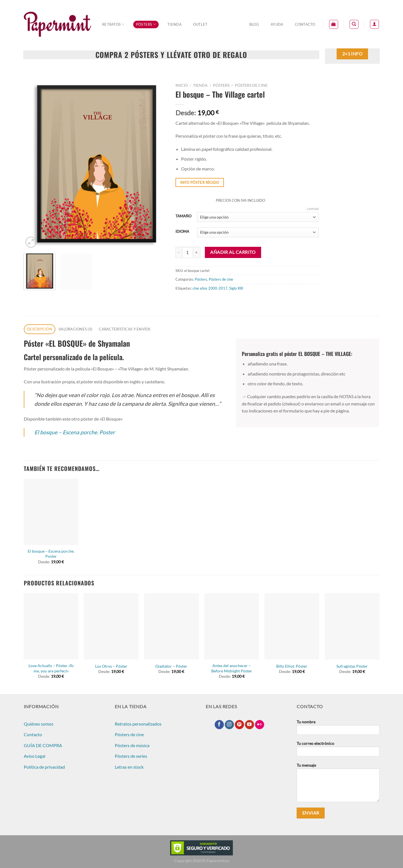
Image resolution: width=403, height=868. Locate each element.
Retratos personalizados (138, 724)
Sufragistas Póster (352, 666)
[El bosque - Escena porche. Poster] (51, 512)
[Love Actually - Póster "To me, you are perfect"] (51, 626)
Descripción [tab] (39, 329)
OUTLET (200, 24)
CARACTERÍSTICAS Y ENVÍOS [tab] (125, 329)
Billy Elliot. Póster (292, 666)
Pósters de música (132, 745)
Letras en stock (129, 767)
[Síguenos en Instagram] (229, 725)
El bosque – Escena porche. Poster (75, 432)
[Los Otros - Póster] (111, 626)
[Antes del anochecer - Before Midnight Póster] (232, 626)
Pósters (146, 24)
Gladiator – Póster (171, 666)
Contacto (305, 24)
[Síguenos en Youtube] (249, 725)
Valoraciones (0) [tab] (75, 329)
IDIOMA (182, 232)
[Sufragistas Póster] (352, 626)
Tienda (174, 24)
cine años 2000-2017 (210, 288)
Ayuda (277, 24)
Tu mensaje (338, 784)
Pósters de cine (251, 85)
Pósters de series (131, 756)
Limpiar (313, 209)
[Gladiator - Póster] (172, 626)
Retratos (113, 24)
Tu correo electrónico (338, 751)
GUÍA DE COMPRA (43, 745)
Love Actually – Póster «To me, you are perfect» (51, 668)
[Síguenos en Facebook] (219, 725)
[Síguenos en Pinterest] (239, 725)
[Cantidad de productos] (188, 252)
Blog (254, 24)
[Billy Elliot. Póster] (292, 626)
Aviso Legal (35, 756)
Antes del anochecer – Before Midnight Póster (232, 668)
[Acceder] (374, 24)
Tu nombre (338, 729)
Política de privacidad (44, 767)
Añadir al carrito (233, 252)
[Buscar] (354, 24)
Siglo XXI (236, 288)
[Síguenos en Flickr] (260, 725)
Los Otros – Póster (111, 666)
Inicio (182, 85)
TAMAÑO (183, 216)
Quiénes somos (39, 724)
